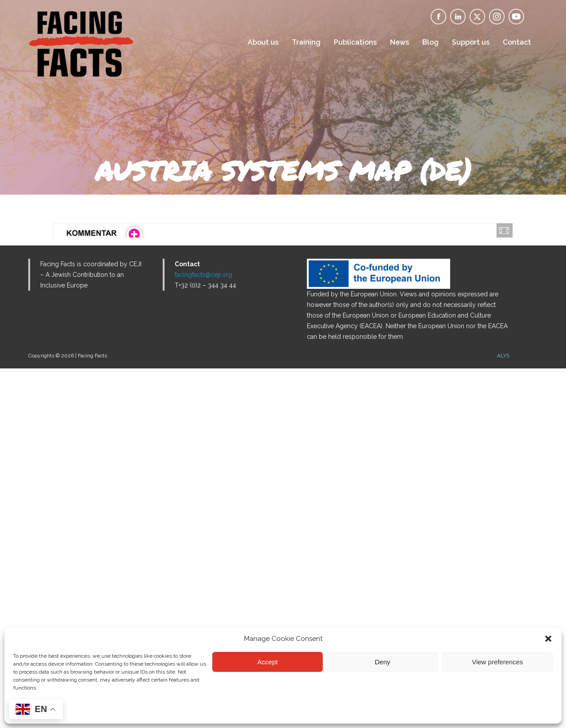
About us (263, 42)
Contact (517, 42)
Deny (382, 662)
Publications (355, 42)
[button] (548, 639)
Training (306, 42)
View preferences (497, 662)
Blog (430, 42)
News (400, 42)
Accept (268, 662)
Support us (471, 42)
